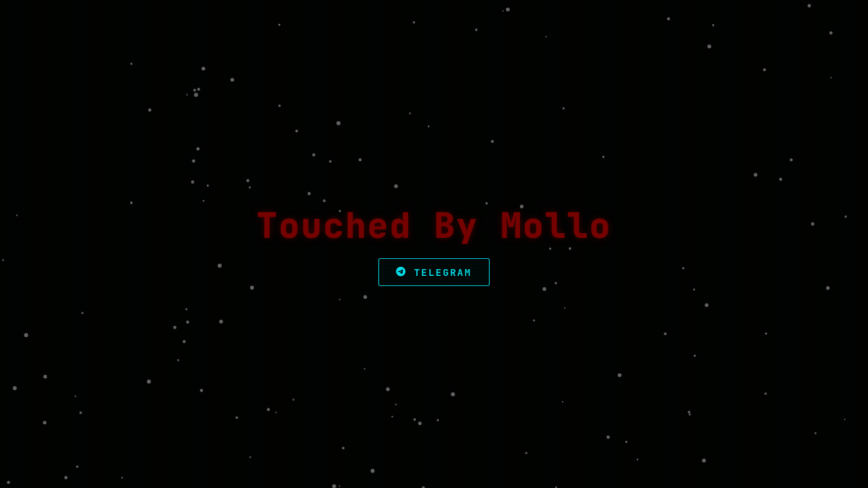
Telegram (434, 272)
